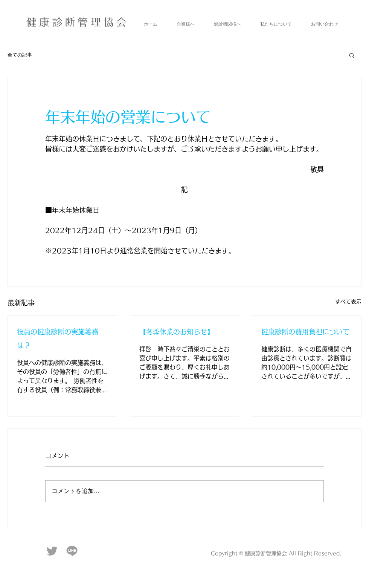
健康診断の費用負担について (305, 332)
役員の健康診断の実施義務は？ (58, 338)
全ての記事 (20, 55)
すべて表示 (348, 302)
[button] (352, 55)
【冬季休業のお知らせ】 (177, 332)
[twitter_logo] (52, 551)
